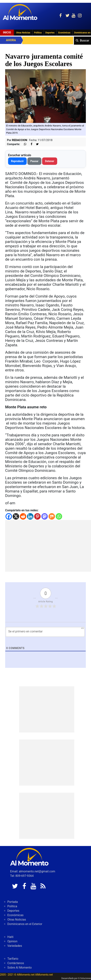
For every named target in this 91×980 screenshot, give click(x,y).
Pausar (34, 161)
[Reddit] (23, 516)
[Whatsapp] (59, 516)
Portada (13, 902)
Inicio (7, 32)
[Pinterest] (37, 516)
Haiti (10, 937)
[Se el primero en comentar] (45, 632)
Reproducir (17, 161)
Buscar (85, 41)
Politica (38, 33)
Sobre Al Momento (19, 968)
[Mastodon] (45, 516)
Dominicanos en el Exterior (25, 924)
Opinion (12, 941)
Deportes (50, 33)
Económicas (64, 33)
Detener (50, 161)
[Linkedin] (30, 516)
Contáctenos (16, 963)
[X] (16, 516)
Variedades (15, 946)
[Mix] (52, 516)
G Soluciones (85, 978)
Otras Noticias (23, 33)
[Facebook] (9, 516)
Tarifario (13, 959)
